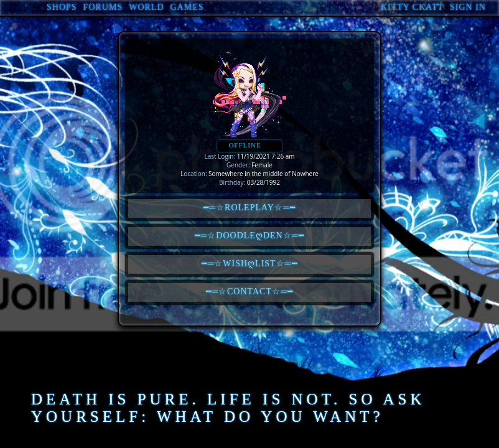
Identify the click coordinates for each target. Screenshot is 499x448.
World (146, 7)
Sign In (468, 7)
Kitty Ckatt (412, 7)
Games (187, 7)
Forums (103, 7)
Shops (62, 7)
